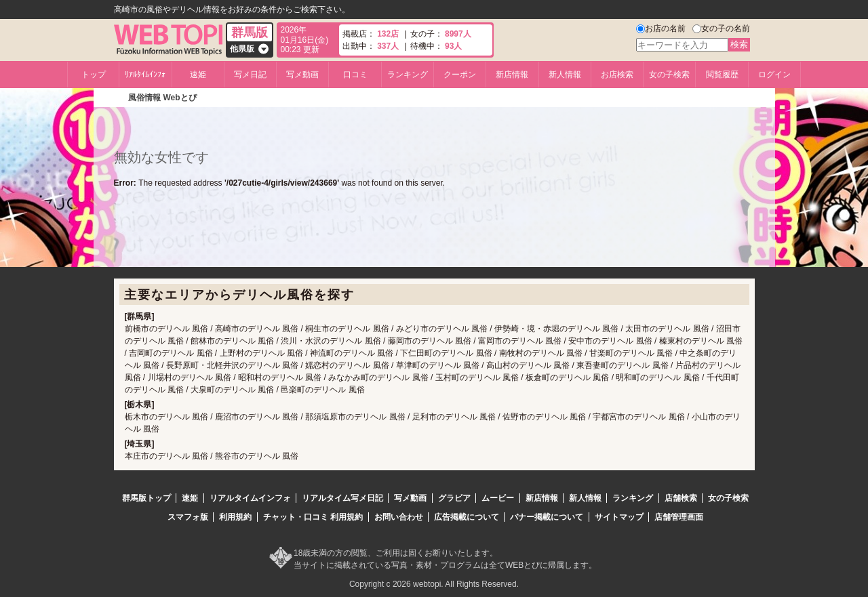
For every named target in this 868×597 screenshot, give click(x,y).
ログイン (774, 75)
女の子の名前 (726, 28)
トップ (94, 75)
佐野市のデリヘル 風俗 (544, 417)
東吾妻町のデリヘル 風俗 (622, 365)
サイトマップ (619, 517)
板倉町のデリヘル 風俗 (567, 377)
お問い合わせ (399, 517)
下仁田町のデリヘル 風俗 (446, 353)
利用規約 (235, 517)
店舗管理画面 (679, 517)
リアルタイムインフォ (250, 498)
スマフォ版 (188, 517)
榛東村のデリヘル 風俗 (701, 341)
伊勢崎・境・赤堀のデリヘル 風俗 (556, 329)
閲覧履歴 (722, 75)
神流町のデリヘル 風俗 (352, 353)
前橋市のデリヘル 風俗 (166, 329)
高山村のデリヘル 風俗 (528, 365)
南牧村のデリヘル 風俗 (541, 353)
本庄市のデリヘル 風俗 (166, 456)
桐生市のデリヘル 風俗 (347, 329)
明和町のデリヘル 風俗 (657, 377)
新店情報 (512, 75)
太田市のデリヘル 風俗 (667, 329)
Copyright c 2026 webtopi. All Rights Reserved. (434, 584)
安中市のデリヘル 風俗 (610, 341)
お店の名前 (665, 28)
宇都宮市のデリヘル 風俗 (638, 417)
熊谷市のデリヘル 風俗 (257, 456)
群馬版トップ (146, 498)
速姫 (198, 75)
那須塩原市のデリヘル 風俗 (355, 417)
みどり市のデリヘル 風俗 (442, 329)
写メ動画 (302, 75)
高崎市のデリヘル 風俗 (257, 329)
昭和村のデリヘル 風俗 (280, 377)
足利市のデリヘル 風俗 (454, 417)
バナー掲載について (547, 517)
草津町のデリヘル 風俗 (438, 365)
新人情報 (565, 75)
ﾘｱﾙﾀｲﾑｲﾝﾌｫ (145, 75)
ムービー (498, 498)
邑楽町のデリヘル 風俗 (322, 390)
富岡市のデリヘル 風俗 (520, 341)
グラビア (454, 498)
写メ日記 (250, 75)
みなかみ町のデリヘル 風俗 (378, 377)
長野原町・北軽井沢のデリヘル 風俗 (232, 365)
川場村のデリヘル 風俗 (190, 377)
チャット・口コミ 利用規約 (313, 517)
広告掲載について (467, 517)
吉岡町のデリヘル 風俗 (171, 353)
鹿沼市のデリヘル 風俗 (257, 417)
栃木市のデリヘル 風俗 (166, 417)
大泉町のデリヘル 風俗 (232, 390)
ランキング (408, 75)
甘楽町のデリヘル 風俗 (631, 353)
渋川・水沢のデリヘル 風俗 (331, 341)
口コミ (355, 75)
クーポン (460, 75)
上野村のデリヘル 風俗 (261, 353)
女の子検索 (669, 75)
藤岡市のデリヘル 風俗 (430, 341)
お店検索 (617, 75)
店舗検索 (681, 498)
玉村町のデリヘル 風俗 (477, 377)
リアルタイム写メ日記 (342, 498)
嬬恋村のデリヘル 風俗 (347, 365)
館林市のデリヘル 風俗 (232, 341)
